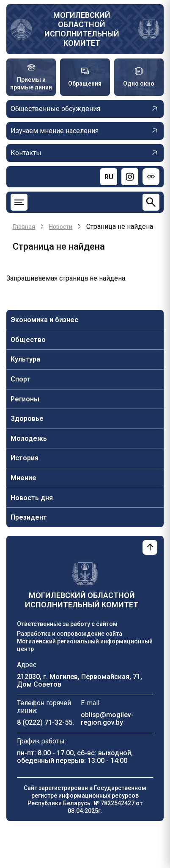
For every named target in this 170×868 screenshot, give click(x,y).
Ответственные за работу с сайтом (67, 624)
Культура (25, 359)
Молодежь (29, 438)
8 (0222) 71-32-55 (45, 722)
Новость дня (32, 498)
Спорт (21, 379)
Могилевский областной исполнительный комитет (82, 29)
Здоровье (27, 419)
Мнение (23, 478)
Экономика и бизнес (44, 320)
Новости (61, 227)
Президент (29, 517)
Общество (28, 340)
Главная (24, 227)
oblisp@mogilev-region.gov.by (107, 719)
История (25, 458)
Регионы (25, 399)
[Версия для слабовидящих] (151, 177)
